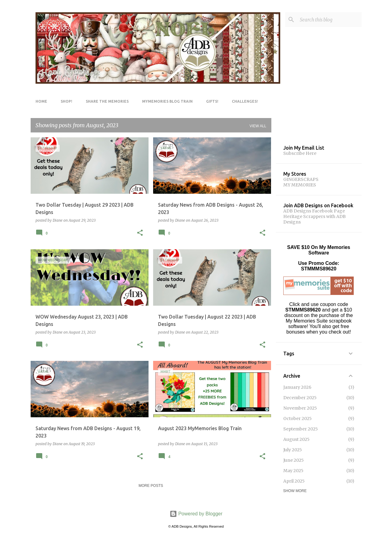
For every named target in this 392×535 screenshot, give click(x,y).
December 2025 (300, 398)
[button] (140, 233)
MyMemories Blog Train (167, 101)
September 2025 (301, 429)
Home (41, 101)
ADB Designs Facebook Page (314, 211)
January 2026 (297, 387)
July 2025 (293, 450)
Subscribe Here (300, 153)
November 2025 (300, 408)
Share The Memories (107, 101)
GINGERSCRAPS (301, 179)
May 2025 (293, 471)
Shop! (66, 101)
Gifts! (212, 101)
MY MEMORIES (300, 185)
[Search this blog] (330, 20)
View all (258, 126)
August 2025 (296, 439)
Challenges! (245, 101)
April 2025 (294, 481)
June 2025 (294, 460)
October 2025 (298, 418)
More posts (151, 486)
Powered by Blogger (196, 514)
